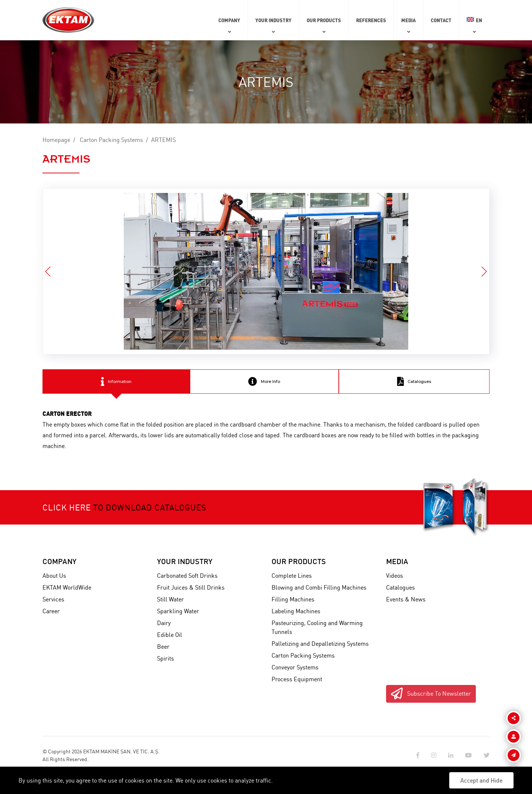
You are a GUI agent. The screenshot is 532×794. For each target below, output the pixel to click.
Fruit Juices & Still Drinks (191, 587)
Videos (395, 576)
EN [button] (474, 20)
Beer (163, 647)
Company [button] (229, 20)
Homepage (56, 140)
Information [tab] (116, 381)
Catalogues (400, 587)
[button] (484, 271)
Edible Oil (170, 635)
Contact (441, 20)
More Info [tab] (264, 381)
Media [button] (408, 20)
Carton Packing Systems (111, 140)
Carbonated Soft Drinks (187, 576)
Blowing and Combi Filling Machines (319, 587)
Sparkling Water (178, 611)
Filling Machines (293, 599)
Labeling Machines (296, 611)
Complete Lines (292, 576)
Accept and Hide (481, 780)
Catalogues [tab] (414, 381)
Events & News (406, 599)
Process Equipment (297, 679)
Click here (67, 507)
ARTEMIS (163, 140)
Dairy (164, 623)
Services (53, 599)
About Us (54, 576)
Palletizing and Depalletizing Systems (320, 644)
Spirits (166, 658)
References (371, 20)
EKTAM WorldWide (67, 587)
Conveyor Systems (295, 667)
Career (51, 611)
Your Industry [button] (273, 20)
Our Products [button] (324, 20)
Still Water (170, 599)
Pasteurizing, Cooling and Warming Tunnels (317, 627)
